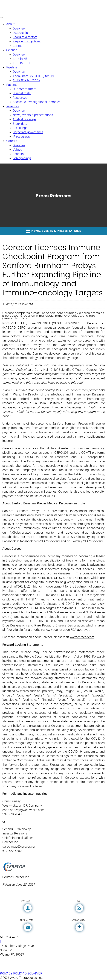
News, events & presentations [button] (53, 230)
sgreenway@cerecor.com (20, 847)
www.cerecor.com (82, 637)
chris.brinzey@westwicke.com (23, 810)
